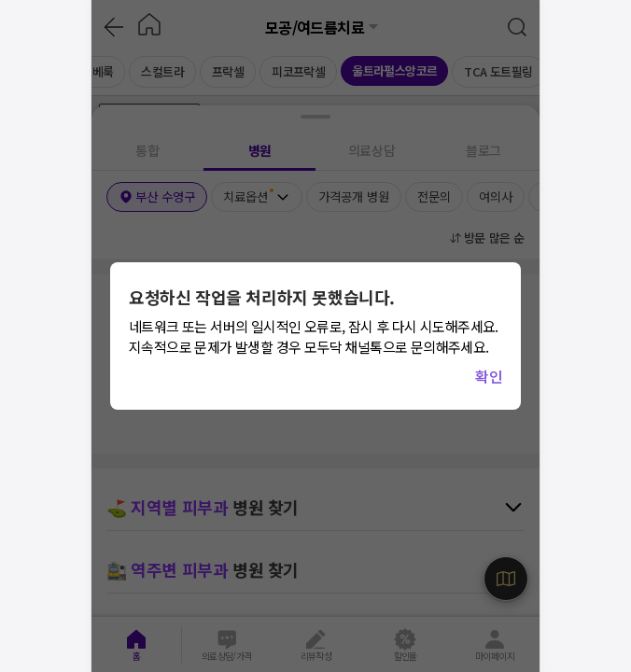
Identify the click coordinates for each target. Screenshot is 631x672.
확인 (489, 376)
